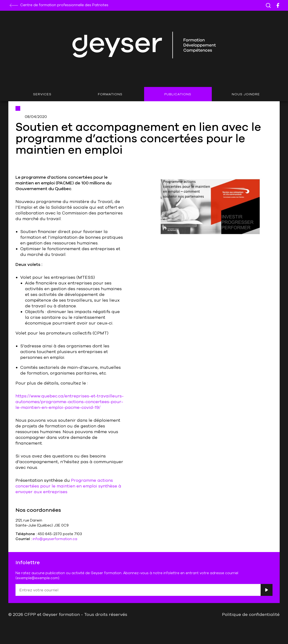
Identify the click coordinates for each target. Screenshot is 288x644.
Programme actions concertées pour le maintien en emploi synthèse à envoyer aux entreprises (68, 486)
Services (42, 94)
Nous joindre (246, 94)
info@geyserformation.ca (55, 539)
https (21, 396)
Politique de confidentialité (251, 614)
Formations (110, 94)
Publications (178, 94)
